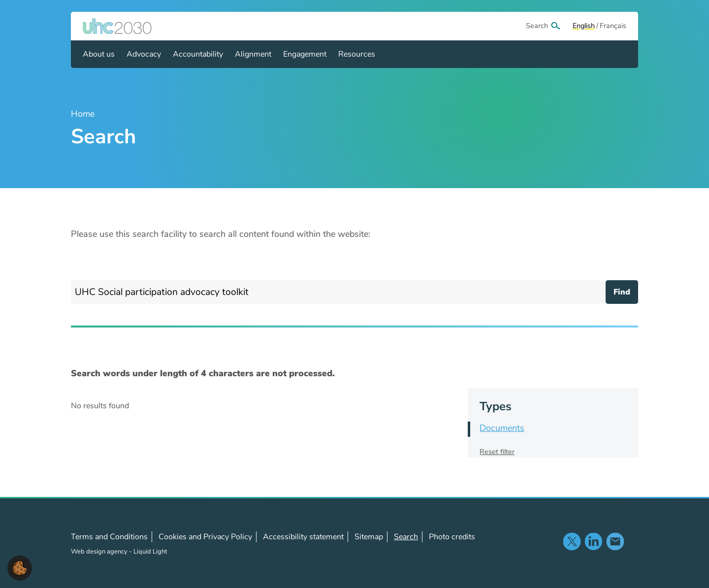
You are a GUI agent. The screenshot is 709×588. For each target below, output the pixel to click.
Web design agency (100, 552)
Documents (502, 428)
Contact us (615, 541)
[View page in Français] (613, 26)
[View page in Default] (584, 26)
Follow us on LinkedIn (593, 541)
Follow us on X (572, 541)
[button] (20, 567)
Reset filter (497, 452)
